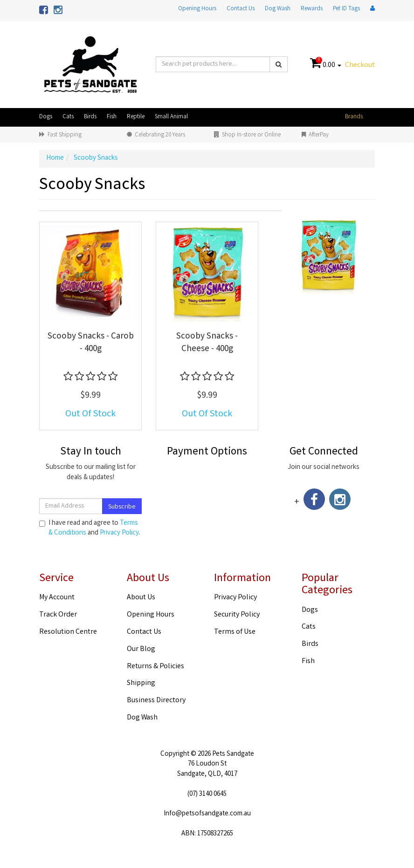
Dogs (46, 117)
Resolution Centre (68, 632)
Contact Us (241, 9)
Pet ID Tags (346, 9)
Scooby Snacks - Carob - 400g (91, 343)
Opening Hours (197, 9)
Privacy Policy (119, 533)
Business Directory (156, 701)
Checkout (360, 65)
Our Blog (141, 649)
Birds (90, 117)
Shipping (141, 683)
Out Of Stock (90, 414)
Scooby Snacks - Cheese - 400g (207, 343)
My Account (57, 598)
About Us (141, 598)
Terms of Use (235, 632)
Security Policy (237, 615)
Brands (354, 117)
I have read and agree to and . (90, 529)
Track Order (58, 615)
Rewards (312, 9)
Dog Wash (278, 9)
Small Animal (171, 117)
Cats (68, 117)
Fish (112, 117)
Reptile (136, 117)
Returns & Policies (155, 667)
